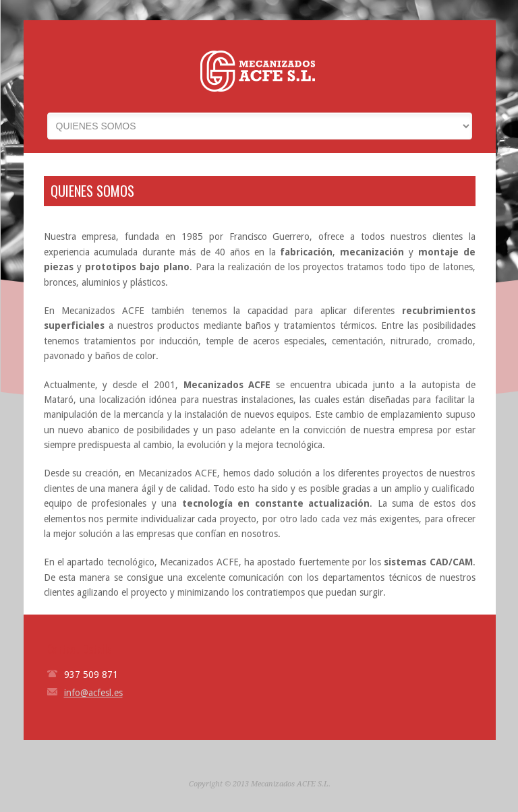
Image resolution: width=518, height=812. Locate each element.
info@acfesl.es (93, 693)
